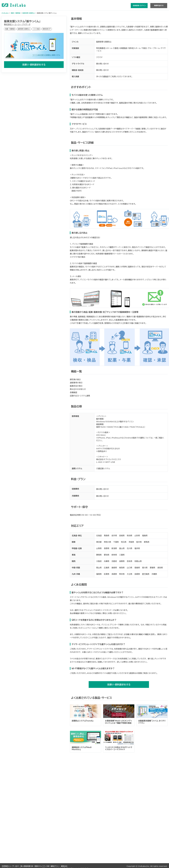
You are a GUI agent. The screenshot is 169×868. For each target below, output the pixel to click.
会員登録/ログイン (139, 6)
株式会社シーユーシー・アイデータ (17, 24)
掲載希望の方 (159, 6)
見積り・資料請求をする (34, 65)
